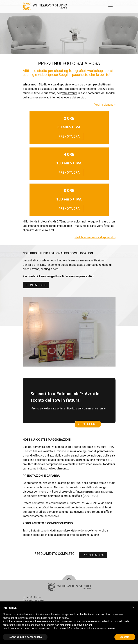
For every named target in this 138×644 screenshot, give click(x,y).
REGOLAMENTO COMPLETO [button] (55, 554)
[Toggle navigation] (110, 6)
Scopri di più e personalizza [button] (25, 637)
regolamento (60, 468)
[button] (133, 607)
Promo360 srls (32, 597)
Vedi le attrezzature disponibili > (95, 237)
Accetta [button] (125, 637)
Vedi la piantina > (105, 105)
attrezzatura (69, 93)
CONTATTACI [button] (36, 285)
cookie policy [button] (61, 618)
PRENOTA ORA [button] (69, 136)
